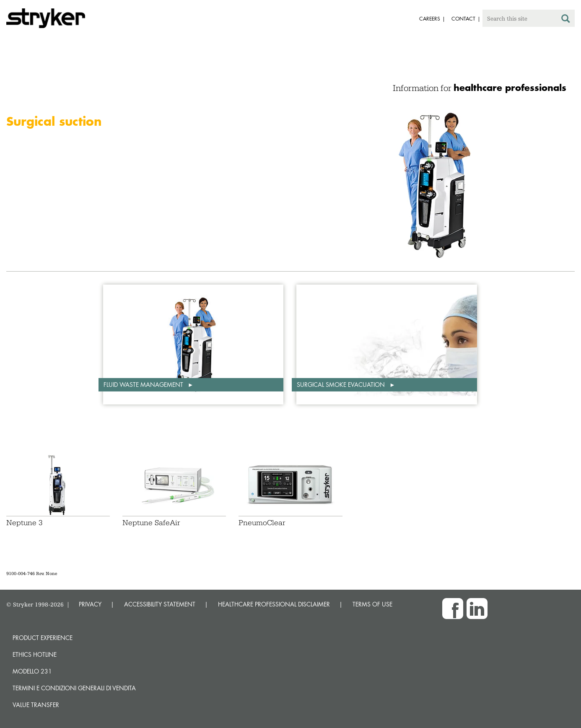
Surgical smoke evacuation (342, 385)
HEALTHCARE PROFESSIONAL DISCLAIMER (274, 604)
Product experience (43, 638)
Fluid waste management (144, 385)
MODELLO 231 (32, 671)
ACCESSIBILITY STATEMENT (160, 604)
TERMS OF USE (372, 604)
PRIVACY (90, 604)
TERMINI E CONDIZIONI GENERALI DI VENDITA (74, 688)
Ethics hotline (35, 654)
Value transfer (36, 705)
